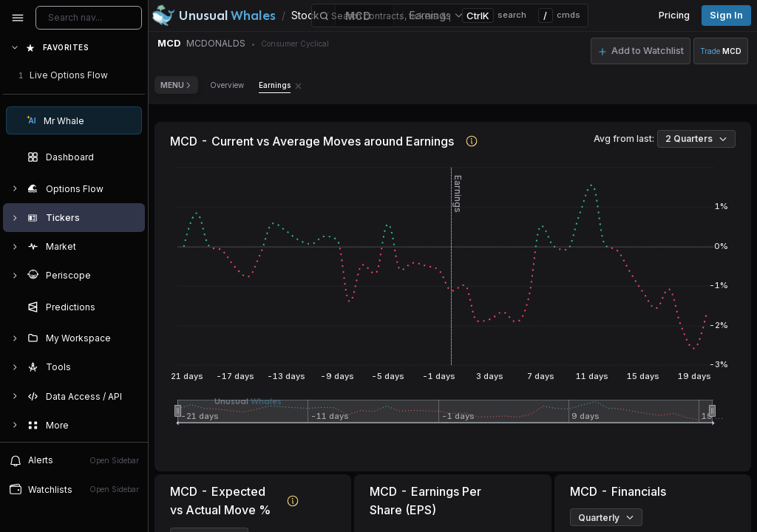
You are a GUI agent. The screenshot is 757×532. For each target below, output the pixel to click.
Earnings (275, 85)
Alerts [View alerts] (74, 460)
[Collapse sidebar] (18, 18)
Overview (227, 85)
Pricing (674, 15)
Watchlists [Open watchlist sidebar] (74, 489)
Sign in (726, 15)
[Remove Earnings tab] (298, 85)
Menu (176, 85)
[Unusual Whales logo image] (214, 16)
